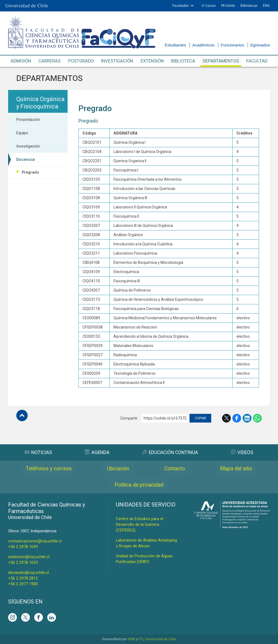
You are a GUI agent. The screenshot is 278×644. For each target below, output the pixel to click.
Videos (242, 452)
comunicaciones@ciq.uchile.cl (35, 541)
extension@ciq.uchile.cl (29, 557)
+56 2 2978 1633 (23, 562)
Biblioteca (184, 61)
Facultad (257, 61)
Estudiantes (175, 45)
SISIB (131, 639)
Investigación (117, 61)
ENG (266, 6)
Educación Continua (170, 452)
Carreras (50, 61)
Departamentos (221, 61)
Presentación (28, 120)
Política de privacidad (139, 485)
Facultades (181, 6)
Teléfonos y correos (49, 469)
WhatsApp (257, 418)
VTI (141, 639)
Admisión (21, 61)
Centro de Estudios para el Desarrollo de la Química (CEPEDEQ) (140, 524)
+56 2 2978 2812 (23, 578)
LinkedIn (247, 418)
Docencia (26, 160)
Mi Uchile (228, 6)
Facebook (237, 418)
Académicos (203, 45)
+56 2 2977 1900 (23, 584)
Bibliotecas (249, 6)
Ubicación (119, 469)
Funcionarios (232, 45)
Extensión (153, 61)
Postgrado (81, 61)
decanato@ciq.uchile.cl (29, 573)
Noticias (38, 452)
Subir (22, 415)
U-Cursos (209, 6)
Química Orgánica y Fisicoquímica (40, 103)
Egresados (260, 45)
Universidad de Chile (160, 639)
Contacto (175, 469)
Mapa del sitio (236, 469)
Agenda (97, 452)
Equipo (22, 133)
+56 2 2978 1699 (23, 547)
